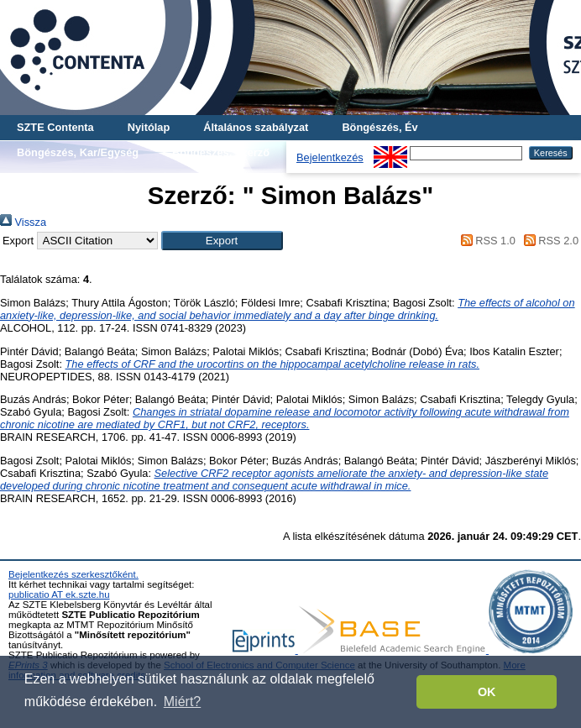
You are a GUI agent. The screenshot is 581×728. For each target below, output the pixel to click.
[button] (222, 241)
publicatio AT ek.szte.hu (59, 594)
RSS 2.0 (548, 241)
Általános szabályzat (256, 127)
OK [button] (487, 692)
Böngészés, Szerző (221, 152)
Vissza (23, 222)
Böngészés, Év (379, 127)
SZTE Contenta (55, 127)
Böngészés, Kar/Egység (78, 152)
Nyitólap (149, 127)
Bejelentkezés (330, 157)
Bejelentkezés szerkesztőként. (73, 574)
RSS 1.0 (485, 241)
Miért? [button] (182, 702)
